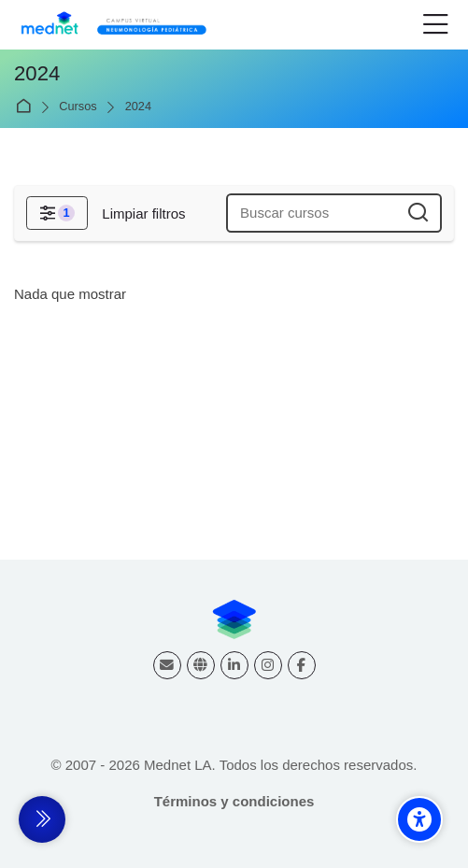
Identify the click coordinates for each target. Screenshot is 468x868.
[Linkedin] (234, 665)
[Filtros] (57, 213)
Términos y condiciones (234, 801)
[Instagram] (268, 665)
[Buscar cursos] (419, 213)
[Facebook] (302, 665)
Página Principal (27, 107)
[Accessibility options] (419, 819)
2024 (138, 107)
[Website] (201, 665)
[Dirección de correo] (167, 665)
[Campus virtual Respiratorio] (118, 25)
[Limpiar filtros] (143, 213)
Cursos (78, 107)
